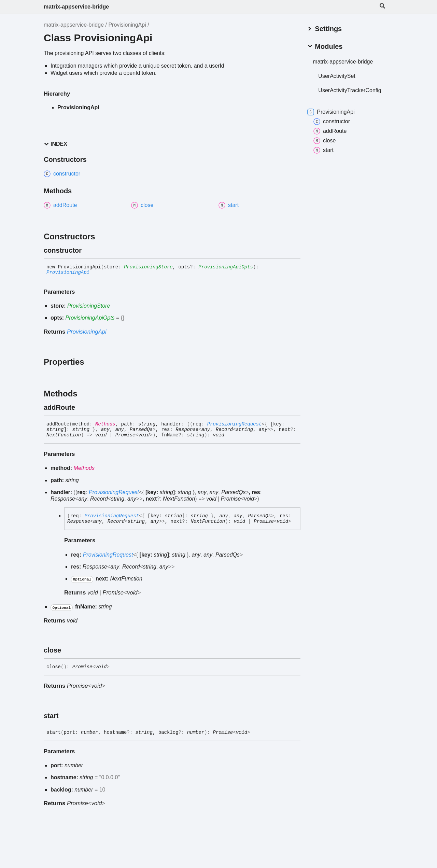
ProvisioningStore (148, 267)
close (332, 144)
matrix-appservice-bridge (76, 7)
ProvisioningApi (127, 25)
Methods (105, 424)
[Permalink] (88, 250)
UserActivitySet (344, 73)
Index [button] (55, 144)
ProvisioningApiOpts (226, 267)
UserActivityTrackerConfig (350, 91)
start (331, 154)
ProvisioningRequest (235, 424)
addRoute (338, 135)
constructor (340, 125)
